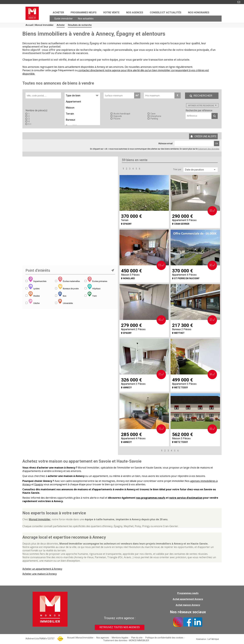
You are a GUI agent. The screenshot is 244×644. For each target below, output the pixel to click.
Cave (153, 114)
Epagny (39, 484)
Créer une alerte (205, 136)
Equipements (81, 110)
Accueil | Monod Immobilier (80, 638)
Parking (154, 119)
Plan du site (137, 638)
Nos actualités (86, 19)
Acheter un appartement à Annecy (42, 569)
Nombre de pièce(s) (36, 110)
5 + (30, 124)
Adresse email (165, 143)
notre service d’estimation (186, 498)
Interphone (156, 116)
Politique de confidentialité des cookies (164, 638)
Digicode (118, 116)
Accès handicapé (122, 114)
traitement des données (209, 149)
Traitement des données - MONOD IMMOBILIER (126, 640)
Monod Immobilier (40, 519)
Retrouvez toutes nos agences (120, 627)
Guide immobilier (63, 19)
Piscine (117, 119)
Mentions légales (120, 638)
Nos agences (103, 638)
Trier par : (178, 169)
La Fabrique (213, 639)
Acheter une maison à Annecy (40, 574)
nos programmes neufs (151, 498)
